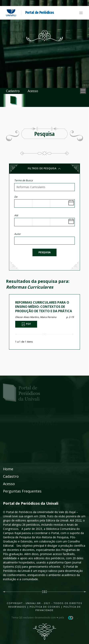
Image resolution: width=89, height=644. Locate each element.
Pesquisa (44, 252)
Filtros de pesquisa (45, 169)
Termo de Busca (23, 180)
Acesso (33, 91)
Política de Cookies (45, 607)
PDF (26, 324)
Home (8, 469)
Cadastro (13, 91)
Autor (17, 234)
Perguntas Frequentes (22, 491)
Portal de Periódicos (40, 13)
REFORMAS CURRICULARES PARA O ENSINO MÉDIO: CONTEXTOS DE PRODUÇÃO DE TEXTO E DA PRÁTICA (44, 307)
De (16, 197)
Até (16, 215)
